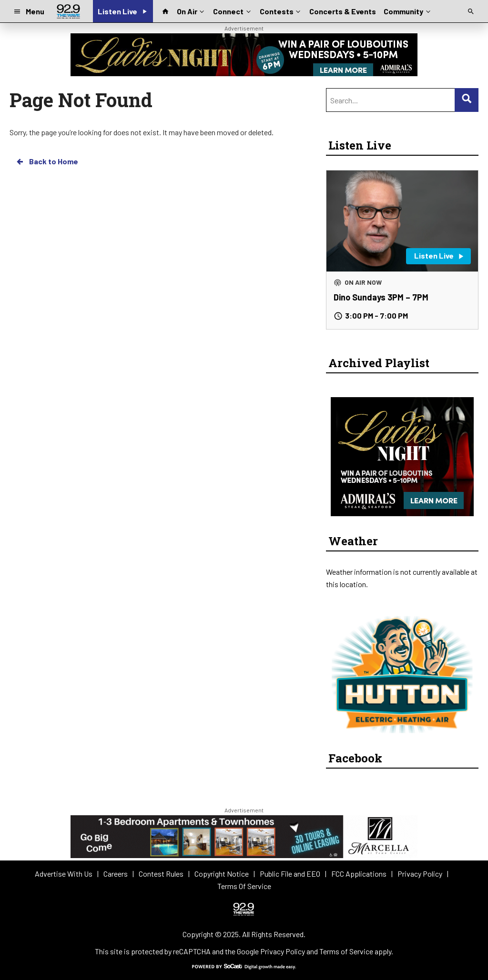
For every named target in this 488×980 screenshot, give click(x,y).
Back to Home (47, 161)
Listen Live (360, 145)
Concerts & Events (343, 11)
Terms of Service (346, 951)
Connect (233, 10)
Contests (281, 10)
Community (408, 10)
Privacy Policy (283, 951)
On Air (191, 10)
